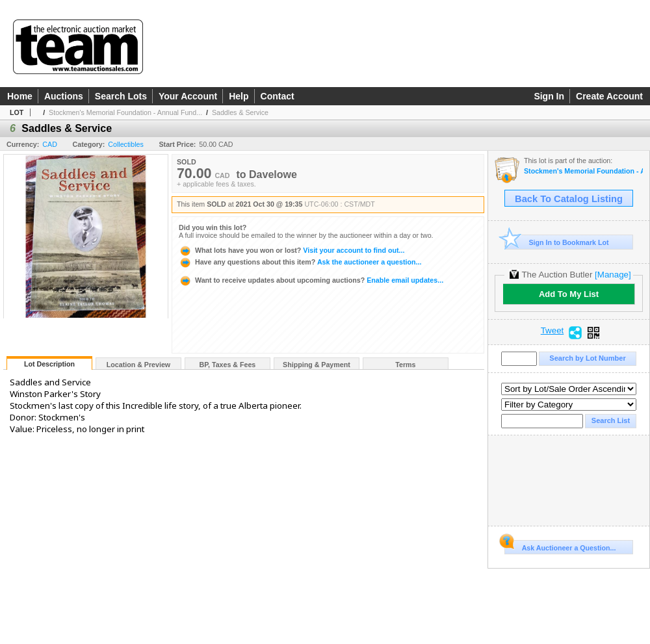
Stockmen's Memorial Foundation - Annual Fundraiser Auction (583, 171)
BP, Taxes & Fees (228, 365)
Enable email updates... (311, 280)
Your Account (188, 96)
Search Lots (121, 96)
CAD (50, 144)
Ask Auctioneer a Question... (560, 546)
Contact (278, 96)
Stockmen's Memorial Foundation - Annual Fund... (125, 112)
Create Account (609, 96)
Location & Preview (138, 365)
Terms (405, 365)
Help (239, 96)
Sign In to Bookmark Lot (557, 242)
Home (20, 96)
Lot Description (49, 364)
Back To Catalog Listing (569, 199)
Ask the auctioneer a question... (300, 262)
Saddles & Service (240, 112)
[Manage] (613, 275)
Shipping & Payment (317, 365)
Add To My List (569, 294)
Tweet (552, 331)
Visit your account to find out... (292, 250)
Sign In (549, 96)
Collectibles (126, 144)
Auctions (64, 96)
